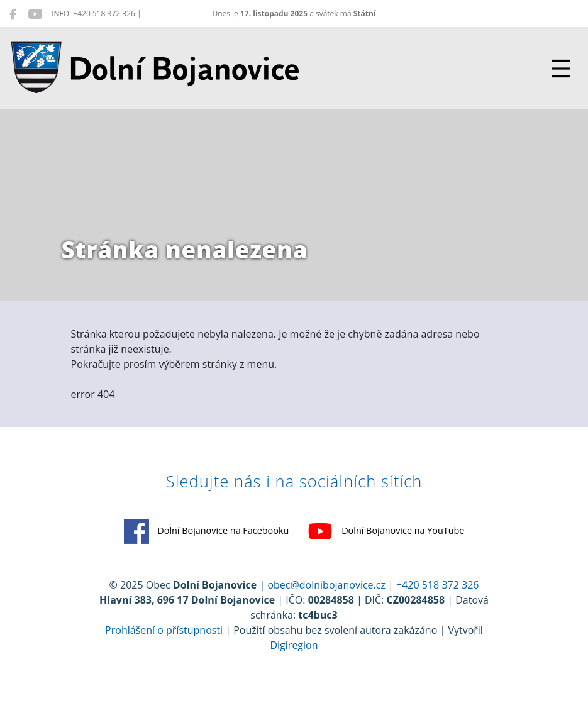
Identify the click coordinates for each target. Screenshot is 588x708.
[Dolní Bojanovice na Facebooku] (13, 14)
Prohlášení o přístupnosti (164, 630)
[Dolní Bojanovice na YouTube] (35, 14)
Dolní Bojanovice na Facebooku (207, 531)
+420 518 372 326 (437, 585)
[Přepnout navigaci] (561, 69)
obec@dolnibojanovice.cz (326, 585)
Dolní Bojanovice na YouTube (386, 531)
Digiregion (294, 645)
